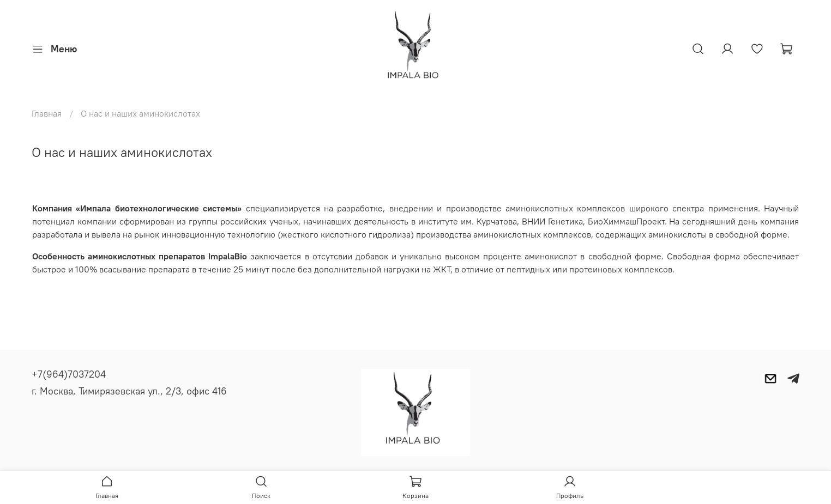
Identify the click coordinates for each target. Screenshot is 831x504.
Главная (47, 113)
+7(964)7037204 (69, 374)
